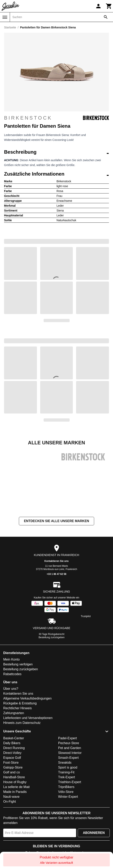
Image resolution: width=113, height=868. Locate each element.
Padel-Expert (68, 750)
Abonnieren (94, 845)
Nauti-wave (11, 809)
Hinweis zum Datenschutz (22, 735)
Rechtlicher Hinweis (18, 720)
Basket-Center (14, 750)
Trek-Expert (67, 789)
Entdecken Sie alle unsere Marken (56, 533)
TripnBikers (66, 799)
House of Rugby (15, 794)
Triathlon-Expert (70, 794)
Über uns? (11, 701)
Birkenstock (56, 118)
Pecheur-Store (69, 755)
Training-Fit (66, 784)
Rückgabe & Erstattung (20, 715)
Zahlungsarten (14, 725)
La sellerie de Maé (17, 799)
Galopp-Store (13, 779)
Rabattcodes (12, 686)
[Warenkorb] (109, 6)
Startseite (10, 27)
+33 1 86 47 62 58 (56, 586)
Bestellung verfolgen (18, 676)
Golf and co (12, 784)
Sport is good (68, 779)
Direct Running (14, 760)
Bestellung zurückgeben (52, 649)
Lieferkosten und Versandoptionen (28, 730)
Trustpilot (86, 628)
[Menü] (5, 17)
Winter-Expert (68, 809)
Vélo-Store (66, 804)
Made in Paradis (15, 804)
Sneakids (65, 775)
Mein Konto (11, 671)
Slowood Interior (70, 765)
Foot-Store (11, 775)
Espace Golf (12, 770)
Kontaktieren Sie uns (56, 573)
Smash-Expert (68, 770)
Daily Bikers (12, 755)
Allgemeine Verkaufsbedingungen (27, 710)
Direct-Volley (12, 765)
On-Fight (10, 813)
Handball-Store (14, 789)
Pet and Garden (70, 760)
